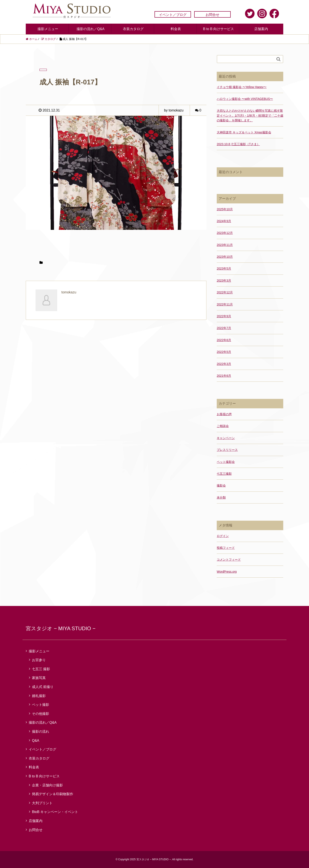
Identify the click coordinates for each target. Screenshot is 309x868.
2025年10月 (225, 209)
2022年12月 (225, 292)
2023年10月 (225, 257)
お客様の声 (224, 414)
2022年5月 (224, 352)
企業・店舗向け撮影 (47, 785)
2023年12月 (225, 233)
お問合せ (212, 15)
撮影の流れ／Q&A (91, 29)
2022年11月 (225, 304)
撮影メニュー (48, 29)
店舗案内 (261, 29)
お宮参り (39, 660)
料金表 (176, 29)
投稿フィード (226, 548)
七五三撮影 (224, 474)
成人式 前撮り (43, 687)
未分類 (221, 497)
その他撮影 (41, 714)
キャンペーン (226, 438)
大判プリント (42, 803)
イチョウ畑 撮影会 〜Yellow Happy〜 (242, 87)
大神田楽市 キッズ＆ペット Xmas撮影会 (244, 132)
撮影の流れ (41, 731)
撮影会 (221, 485)
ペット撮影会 (226, 462)
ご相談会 (223, 426)
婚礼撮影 (39, 696)
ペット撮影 (41, 705)
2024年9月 (224, 221)
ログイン (223, 536)
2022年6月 (224, 340)
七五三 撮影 (41, 669)
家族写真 (39, 678)
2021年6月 (224, 376)
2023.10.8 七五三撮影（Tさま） (238, 144)
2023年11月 (225, 245)
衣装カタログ (133, 29)
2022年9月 (224, 316)
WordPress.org (227, 572)
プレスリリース (227, 450)
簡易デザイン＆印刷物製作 (53, 794)
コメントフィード (229, 560)
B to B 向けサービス (218, 29)
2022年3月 (224, 364)
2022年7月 (224, 328)
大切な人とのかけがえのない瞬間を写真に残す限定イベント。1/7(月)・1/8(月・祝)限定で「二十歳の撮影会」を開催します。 (250, 115)
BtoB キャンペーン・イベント (55, 812)
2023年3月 (224, 281)
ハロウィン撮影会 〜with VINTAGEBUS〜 (245, 99)
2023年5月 (224, 268)
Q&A (36, 741)
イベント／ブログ (173, 15)
